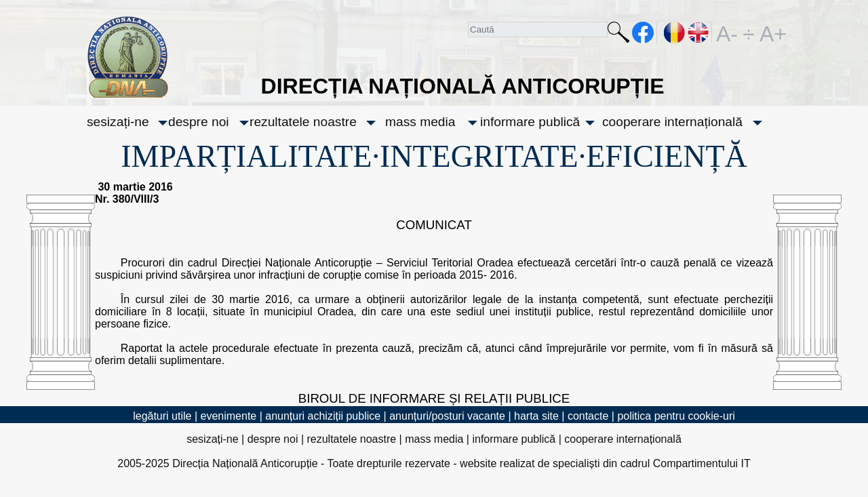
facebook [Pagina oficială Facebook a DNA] (643, 33)
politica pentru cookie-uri (676, 416)
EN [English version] (699, 33)
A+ (770, 33)
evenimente (229, 416)
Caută (618, 35)
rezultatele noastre (303, 122)
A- (727, 33)
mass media (420, 122)
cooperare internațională (672, 122)
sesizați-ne (118, 122)
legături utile (162, 416)
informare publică (530, 122)
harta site (536, 416)
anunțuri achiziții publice (323, 416)
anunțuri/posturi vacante (447, 416)
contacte (588, 416)
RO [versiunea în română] (675, 33)
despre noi (199, 122)
